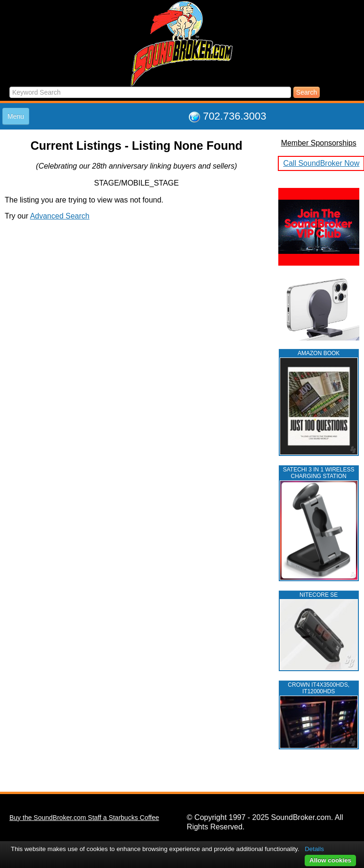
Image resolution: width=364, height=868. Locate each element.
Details (314, 849)
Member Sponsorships (319, 143)
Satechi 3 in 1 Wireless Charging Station (319, 473)
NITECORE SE (319, 595)
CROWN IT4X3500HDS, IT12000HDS (319, 688)
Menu (16, 116)
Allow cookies (330, 860)
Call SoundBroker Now (321, 163)
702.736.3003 (235, 116)
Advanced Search (60, 216)
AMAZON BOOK (319, 353)
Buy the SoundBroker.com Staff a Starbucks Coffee (84, 818)
